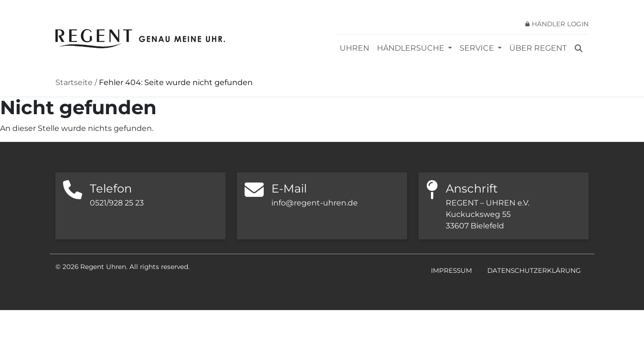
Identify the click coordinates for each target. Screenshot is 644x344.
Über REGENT (538, 48)
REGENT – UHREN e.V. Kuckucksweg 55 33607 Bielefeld (488, 214)
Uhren (354, 48)
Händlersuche (412, 48)
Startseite (74, 82)
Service (478, 48)
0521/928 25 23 (117, 203)
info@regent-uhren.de (315, 203)
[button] (21, 323)
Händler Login (560, 24)
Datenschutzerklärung (534, 270)
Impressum (451, 270)
